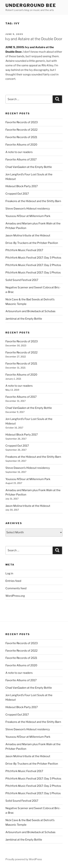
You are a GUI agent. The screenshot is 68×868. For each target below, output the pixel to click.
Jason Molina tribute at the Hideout (28, 235)
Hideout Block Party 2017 (22, 186)
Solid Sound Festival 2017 (22, 280)
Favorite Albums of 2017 (21, 160)
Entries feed (13, 581)
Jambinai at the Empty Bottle (24, 319)
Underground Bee (31, 5)
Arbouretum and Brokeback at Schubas (30, 311)
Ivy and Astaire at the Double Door (34, 39)
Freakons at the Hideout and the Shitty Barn (33, 201)
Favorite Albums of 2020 (21, 145)
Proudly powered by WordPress (24, 859)
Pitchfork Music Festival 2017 (24, 250)
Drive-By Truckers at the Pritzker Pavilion (32, 243)
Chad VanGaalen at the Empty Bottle (29, 167)
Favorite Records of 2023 (22, 122)
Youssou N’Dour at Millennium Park (28, 216)
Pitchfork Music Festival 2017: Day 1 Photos (33, 273)
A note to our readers (19, 152)
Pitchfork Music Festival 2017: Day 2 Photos (33, 265)
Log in (9, 573)
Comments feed (16, 588)
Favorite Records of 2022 (21, 130)
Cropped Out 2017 (17, 194)
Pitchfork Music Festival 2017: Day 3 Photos (33, 258)
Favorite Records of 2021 (21, 137)
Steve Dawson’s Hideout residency (28, 209)
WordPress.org (15, 596)
